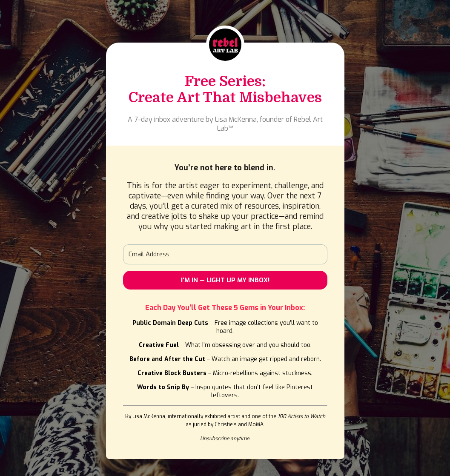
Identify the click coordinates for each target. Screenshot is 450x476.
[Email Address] (225, 254)
